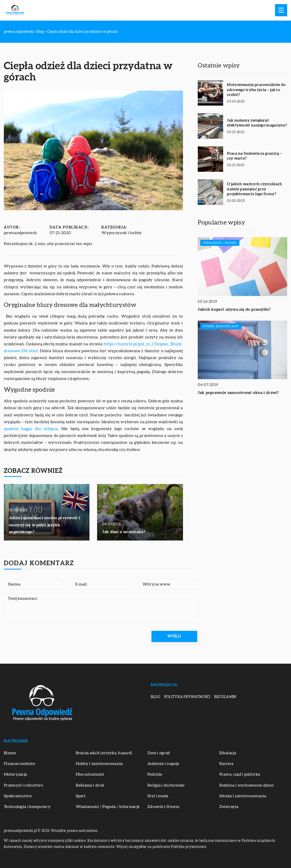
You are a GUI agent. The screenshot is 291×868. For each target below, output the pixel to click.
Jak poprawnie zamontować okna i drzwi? (238, 393)
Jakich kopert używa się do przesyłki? (234, 309)
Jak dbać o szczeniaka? (124, 532)
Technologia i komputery (27, 807)
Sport (81, 796)
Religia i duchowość (166, 785)
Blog (156, 697)
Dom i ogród (159, 753)
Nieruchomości (90, 774)
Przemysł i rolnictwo (23, 785)
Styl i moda (158, 796)
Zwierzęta (229, 807)
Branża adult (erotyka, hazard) (104, 753)
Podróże (155, 774)
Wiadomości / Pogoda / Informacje (108, 807)
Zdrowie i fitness (163, 807)
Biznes (10, 753)
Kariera (226, 764)
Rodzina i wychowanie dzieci (247, 785)
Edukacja (228, 753)
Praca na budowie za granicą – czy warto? (254, 156)
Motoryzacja (15, 774)
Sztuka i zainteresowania (243, 796)
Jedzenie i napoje (163, 764)
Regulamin (225, 697)
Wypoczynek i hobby (122, 233)
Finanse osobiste (19, 764)
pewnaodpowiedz (20, 233)
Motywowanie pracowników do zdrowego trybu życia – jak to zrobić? (256, 90)
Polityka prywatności (187, 697)
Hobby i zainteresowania (99, 764)
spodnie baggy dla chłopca (31, 429)
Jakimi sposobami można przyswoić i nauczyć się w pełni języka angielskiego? (44, 525)
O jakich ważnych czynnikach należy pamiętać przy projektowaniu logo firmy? (255, 189)
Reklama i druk (90, 785)
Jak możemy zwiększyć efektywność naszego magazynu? (257, 123)
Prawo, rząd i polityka (240, 774)
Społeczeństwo (18, 796)
